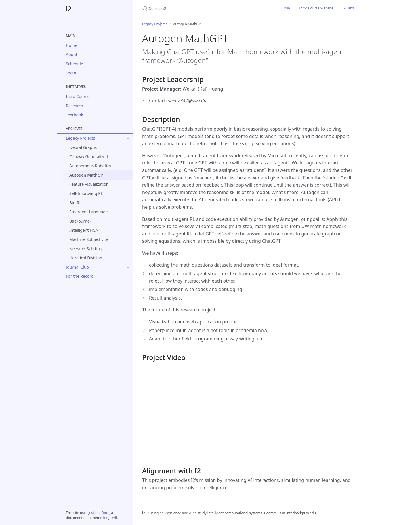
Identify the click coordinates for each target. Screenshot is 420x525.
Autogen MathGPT (87, 175)
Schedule (75, 64)
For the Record (80, 276)
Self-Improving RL (86, 193)
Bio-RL (75, 203)
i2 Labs (348, 8)
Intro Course (78, 96)
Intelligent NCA (84, 230)
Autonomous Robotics (90, 166)
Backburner (80, 221)
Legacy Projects (81, 138)
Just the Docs (99, 513)
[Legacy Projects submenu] (128, 138)
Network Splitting (86, 249)
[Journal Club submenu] (128, 267)
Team (71, 73)
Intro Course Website (316, 8)
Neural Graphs (83, 147)
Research (75, 106)
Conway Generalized (89, 157)
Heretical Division (86, 258)
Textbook (75, 115)
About (72, 54)
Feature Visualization (89, 184)
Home (72, 45)
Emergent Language (89, 212)
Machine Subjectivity (89, 239)
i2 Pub (285, 8)
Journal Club (77, 267)
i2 (69, 8)
